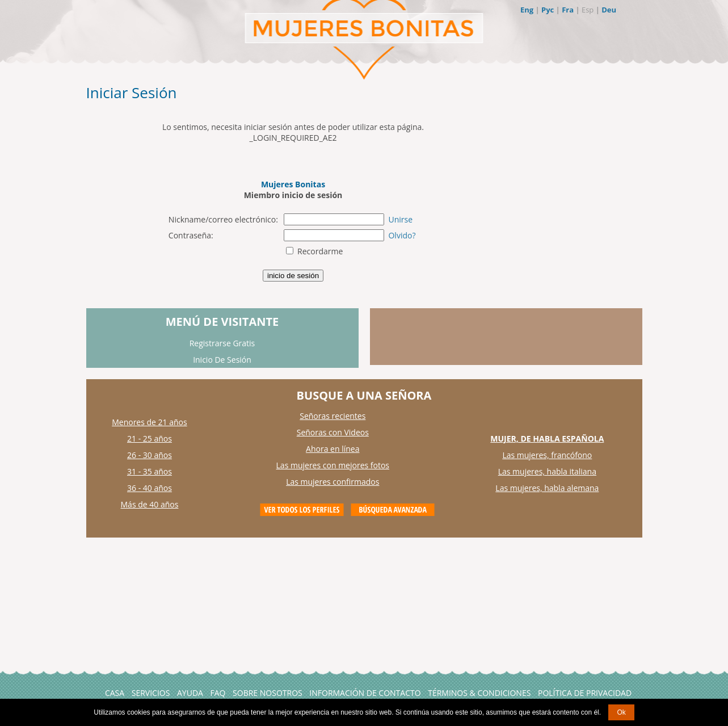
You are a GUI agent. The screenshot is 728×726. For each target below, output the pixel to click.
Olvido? (402, 235)
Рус (548, 10)
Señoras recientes (333, 416)
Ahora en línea (333, 449)
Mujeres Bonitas (293, 184)
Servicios (151, 693)
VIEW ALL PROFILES (302, 510)
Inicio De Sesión (222, 360)
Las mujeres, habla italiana (547, 471)
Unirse (400, 219)
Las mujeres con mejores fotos (333, 465)
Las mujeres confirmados (333, 482)
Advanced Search (393, 510)
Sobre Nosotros (268, 693)
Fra (568, 10)
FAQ (218, 693)
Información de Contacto (365, 693)
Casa (115, 693)
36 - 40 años (150, 488)
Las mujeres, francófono (547, 455)
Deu (609, 10)
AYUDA (190, 693)
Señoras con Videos (333, 432)
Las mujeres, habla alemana (547, 488)
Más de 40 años (150, 504)
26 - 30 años (150, 455)
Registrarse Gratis (222, 343)
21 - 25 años (150, 438)
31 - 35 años (150, 471)
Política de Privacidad (585, 693)
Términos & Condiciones (479, 693)
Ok (621, 712)
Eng (527, 10)
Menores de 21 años (150, 422)
